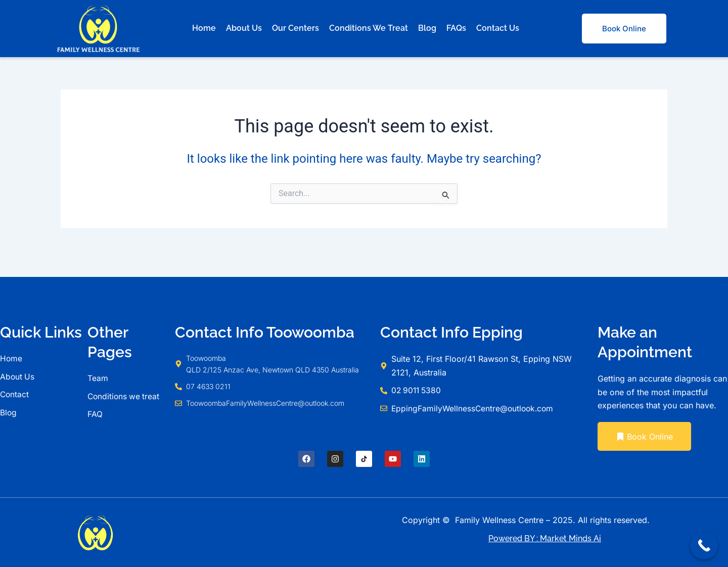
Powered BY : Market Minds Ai (545, 538)
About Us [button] (244, 28)
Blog (427, 28)
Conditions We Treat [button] (369, 28)
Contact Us (498, 28)
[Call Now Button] (704, 546)
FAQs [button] (456, 28)
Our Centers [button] (295, 28)
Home (204, 28)
